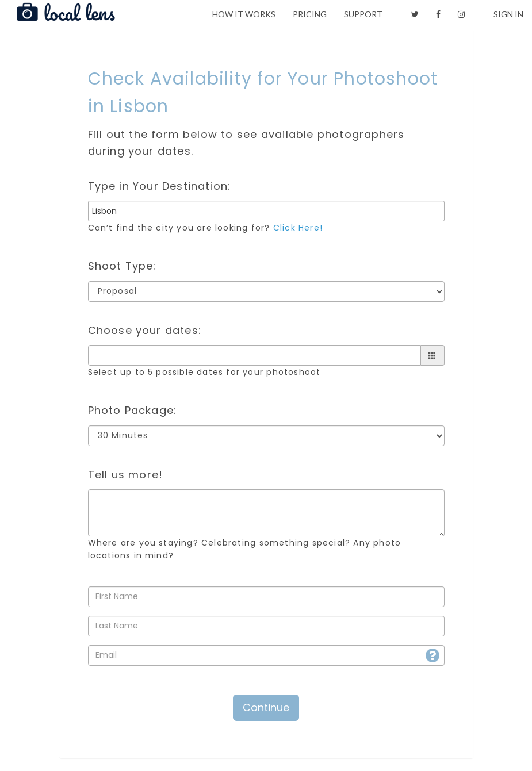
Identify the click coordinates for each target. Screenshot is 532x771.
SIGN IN (508, 14)
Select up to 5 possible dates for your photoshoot (204, 372)
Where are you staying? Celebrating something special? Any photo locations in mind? (245, 549)
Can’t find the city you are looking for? (205, 228)
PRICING (310, 14)
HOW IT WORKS (244, 14)
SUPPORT (363, 14)
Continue (266, 707)
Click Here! (298, 228)
